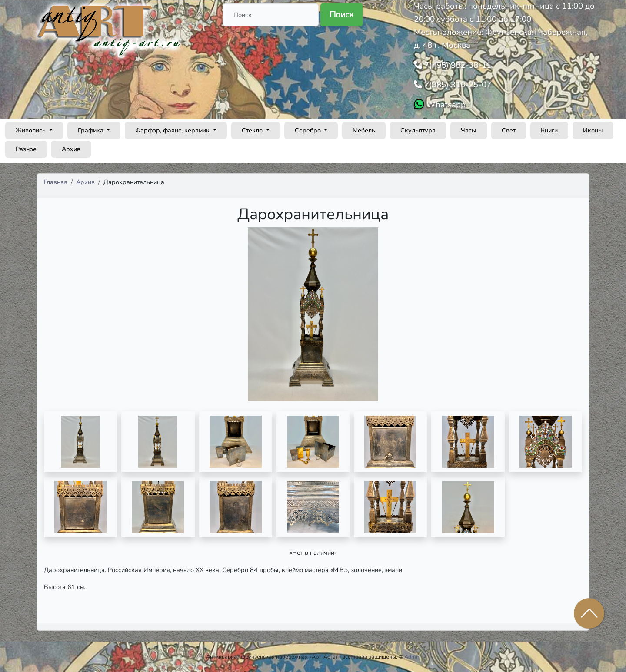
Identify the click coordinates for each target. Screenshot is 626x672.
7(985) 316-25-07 (457, 85)
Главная (56, 182)
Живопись (32, 130)
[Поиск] (271, 15)
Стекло (253, 130)
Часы (469, 130)
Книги (549, 130)
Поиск (341, 15)
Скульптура (418, 130)
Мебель (364, 130)
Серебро (309, 130)
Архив (71, 149)
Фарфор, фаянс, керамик (173, 130)
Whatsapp (445, 105)
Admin (412, 657)
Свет (509, 130)
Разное (26, 149)
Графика (92, 130)
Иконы (593, 130)
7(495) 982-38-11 (457, 65)
